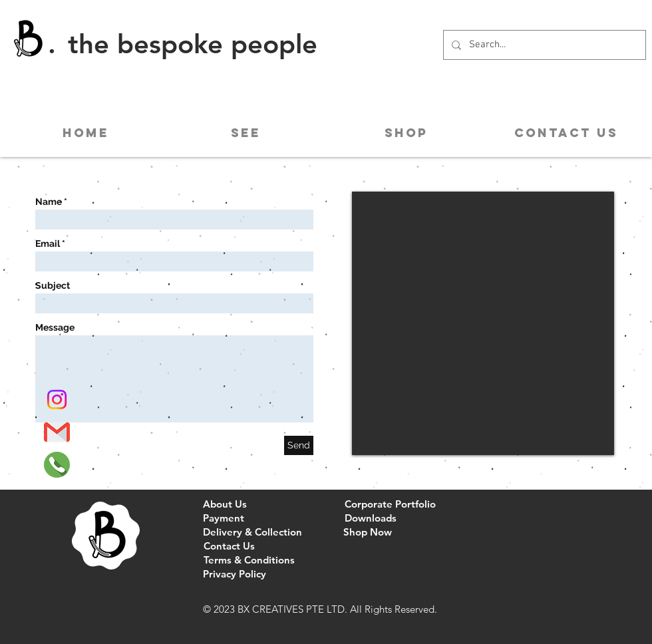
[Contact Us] (229, 546)
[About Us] (225, 504)
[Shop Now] (368, 532)
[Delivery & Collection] (252, 532)
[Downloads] (370, 518)
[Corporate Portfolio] (390, 504)
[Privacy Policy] (235, 574)
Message (55, 327)
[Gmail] (57, 432)
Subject (53, 285)
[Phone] (57, 465)
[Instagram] (57, 400)
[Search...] (543, 45)
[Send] (299, 445)
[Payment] (224, 518)
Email (48, 243)
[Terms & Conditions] (249, 560)
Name (49, 202)
